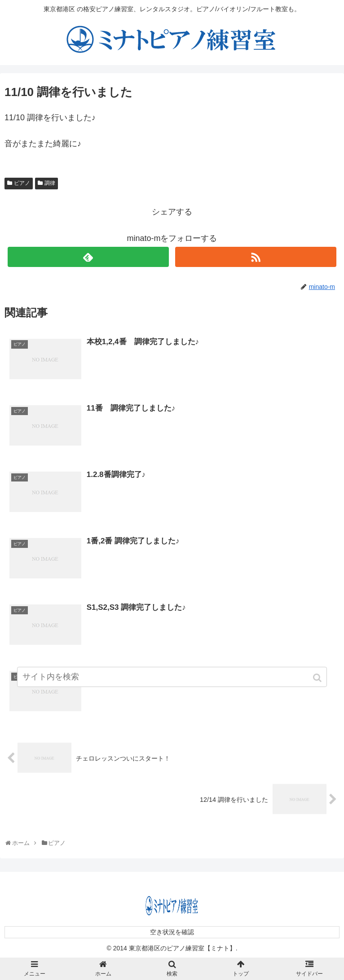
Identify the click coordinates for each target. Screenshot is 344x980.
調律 (50, 183)
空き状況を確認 (172, 932)
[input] (172, 677)
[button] (318, 678)
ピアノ (22, 183)
